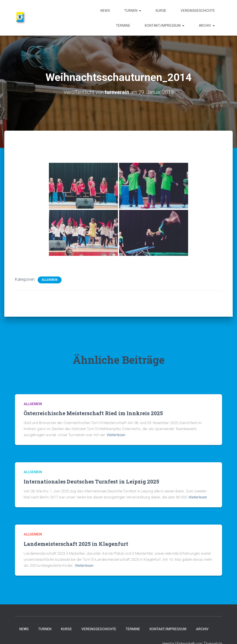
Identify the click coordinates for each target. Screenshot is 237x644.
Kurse (161, 11)
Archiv (207, 26)
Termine (123, 26)
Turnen (133, 11)
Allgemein (50, 280)
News (105, 11)
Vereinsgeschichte (198, 11)
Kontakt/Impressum (165, 26)
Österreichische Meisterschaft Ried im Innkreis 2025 (93, 413)
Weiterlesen (116, 435)
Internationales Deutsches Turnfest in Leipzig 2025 (91, 481)
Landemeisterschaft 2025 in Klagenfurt (76, 544)
